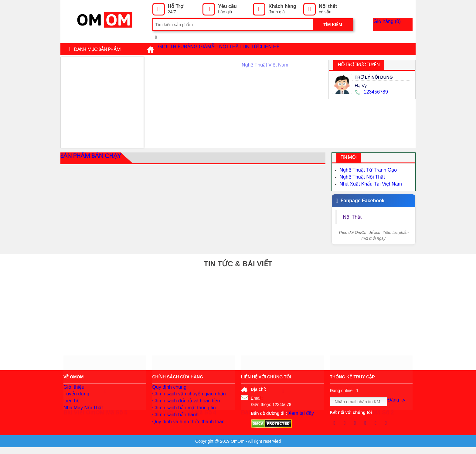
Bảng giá (212, 49)
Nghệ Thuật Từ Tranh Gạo (365, 170)
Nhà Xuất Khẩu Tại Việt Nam (367, 182)
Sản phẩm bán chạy (87, 158)
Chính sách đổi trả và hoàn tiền (182, 407)
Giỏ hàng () (397, 25)
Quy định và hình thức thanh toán (184, 434)
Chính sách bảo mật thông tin (180, 416)
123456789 (370, 92)
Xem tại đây (299, 413)
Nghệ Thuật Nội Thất (359, 176)
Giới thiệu (176, 49)
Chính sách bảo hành (173, 425)
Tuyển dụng (75, 398)
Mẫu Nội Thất (252, 49)
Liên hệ (321, 49)
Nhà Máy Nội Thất (81, 416)
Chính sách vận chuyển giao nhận (185, 398)
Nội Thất (353, 214)
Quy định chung (167, 389)
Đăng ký (399, 402)
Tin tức (293, 49)
